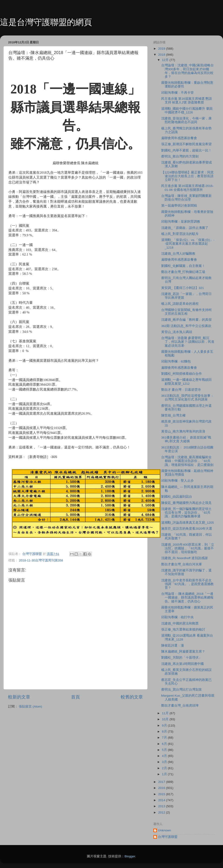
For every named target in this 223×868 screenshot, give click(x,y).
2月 (165, 768)
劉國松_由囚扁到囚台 (177, 497)
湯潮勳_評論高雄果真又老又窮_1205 (188, 523)
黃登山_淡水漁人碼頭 (177, 332)
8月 (165, 732)
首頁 (75, 697)
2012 (162, 812)
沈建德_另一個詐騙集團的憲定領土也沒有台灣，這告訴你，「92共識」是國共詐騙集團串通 (187, 513)
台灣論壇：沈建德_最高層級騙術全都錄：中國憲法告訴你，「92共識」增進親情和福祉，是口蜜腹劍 (187, 461)
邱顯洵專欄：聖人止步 (177, 481)
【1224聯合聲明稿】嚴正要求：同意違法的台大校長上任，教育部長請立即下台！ (187, 176)
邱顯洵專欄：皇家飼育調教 (181, 222)
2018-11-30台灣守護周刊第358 (41, 560)
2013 (162, 806)
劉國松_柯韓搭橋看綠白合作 (182, 374)
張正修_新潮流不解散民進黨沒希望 (187, 144)
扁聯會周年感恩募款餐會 (179, 138)
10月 (166, 719)
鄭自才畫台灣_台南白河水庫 (182, 564)
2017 (162, 782)
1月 (165, 774)
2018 (162, 55)
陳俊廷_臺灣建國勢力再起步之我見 (187, 503)
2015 (162, 794)
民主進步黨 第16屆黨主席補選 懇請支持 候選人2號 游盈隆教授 (187, 101)
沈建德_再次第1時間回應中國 (182, 664)
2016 (162, 788)
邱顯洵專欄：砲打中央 (177, 617)
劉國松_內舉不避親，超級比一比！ (187, 150)
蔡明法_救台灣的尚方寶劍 (180, 156)
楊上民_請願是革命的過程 (180, 304)
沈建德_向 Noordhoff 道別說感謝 (184, 558)
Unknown (164, 830)
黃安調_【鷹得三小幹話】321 (183, 288)
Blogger (130, 856)
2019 (162, 49)
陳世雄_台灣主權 (174, 415)
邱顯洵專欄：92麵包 (176, 361)
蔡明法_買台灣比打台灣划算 (182, 690)
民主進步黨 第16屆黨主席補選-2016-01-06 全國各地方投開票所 (187, 188)
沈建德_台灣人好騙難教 (178, 254)
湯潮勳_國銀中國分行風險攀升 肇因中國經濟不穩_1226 (187, 111)
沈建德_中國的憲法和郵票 (180, 623)
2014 (162, 800)
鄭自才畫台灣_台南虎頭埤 (180, 706)
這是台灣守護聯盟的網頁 (46, 22)
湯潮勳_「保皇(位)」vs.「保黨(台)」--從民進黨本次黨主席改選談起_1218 (188, 244)
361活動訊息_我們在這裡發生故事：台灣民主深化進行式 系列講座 (187, 398)
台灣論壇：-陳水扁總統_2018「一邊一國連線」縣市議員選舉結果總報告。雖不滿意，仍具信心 (187, 597)
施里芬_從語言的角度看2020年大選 (187, 529)
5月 (165, 750)
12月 (166, 60)
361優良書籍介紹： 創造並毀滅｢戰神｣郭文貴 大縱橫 (186, 439)
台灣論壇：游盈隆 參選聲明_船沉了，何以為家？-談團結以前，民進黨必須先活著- (188, 342)
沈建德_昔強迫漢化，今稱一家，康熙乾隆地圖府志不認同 (187, 120)
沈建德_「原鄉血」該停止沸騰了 (185, 228)
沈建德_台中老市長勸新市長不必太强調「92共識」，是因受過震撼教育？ (187, 584)
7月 (165, 738)
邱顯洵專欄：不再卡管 (177, 93)
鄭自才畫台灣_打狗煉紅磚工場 (183, 272)
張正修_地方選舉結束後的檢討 (183, 629)
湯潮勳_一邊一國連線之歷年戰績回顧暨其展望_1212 (187, 382)
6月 (165, 744)
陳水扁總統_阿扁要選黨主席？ (183, 652)
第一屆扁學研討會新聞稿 (179, 206)
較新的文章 (19, 697)
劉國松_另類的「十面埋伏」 (182, 658)
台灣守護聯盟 (168, 837)
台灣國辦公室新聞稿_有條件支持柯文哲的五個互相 (187, 312)
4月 (165, 756)
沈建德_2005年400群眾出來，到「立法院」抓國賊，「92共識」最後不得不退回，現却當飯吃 (188, 548)
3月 (165, 762)
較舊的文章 (132, 697)
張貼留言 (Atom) (30, 706)
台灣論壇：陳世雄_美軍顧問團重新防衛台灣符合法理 (187, 198)
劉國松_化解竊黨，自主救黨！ (183, 266)
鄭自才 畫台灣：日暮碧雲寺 (181, 390)
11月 (166, 713)
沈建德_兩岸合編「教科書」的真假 (187, 320)
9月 (165, 725)
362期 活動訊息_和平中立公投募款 (186, 326)
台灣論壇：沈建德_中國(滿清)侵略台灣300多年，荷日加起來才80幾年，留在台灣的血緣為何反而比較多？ (188, 71)
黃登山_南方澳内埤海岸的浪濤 (183, 431)
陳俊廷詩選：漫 (173, 645)
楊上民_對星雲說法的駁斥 (180, 234)
